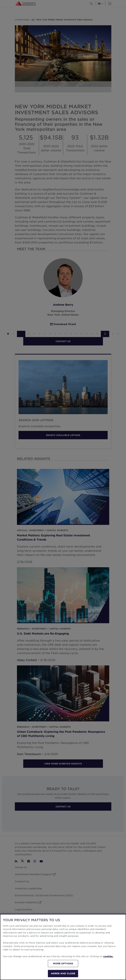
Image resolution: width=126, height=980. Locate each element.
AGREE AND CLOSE (63, 973)
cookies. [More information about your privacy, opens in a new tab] (108, 956)
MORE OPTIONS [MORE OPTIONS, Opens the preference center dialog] (63, 963)
